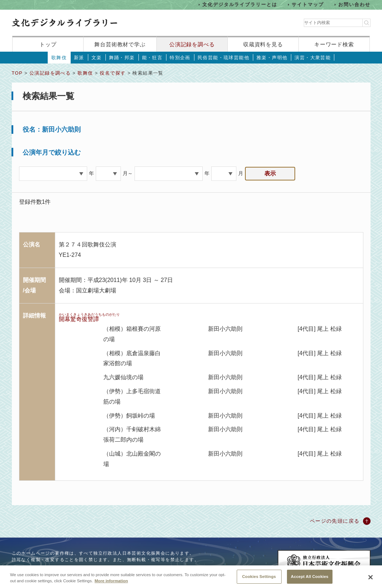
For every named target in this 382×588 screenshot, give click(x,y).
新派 (79, 58)
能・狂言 (152, 58)
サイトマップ (308, 4)
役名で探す (113, 73)
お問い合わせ (354, 4)
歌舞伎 (59, 58)
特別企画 (180, 58)
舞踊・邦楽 (122, 58)
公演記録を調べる (192, 44)
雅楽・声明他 (272, 58)
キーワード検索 (334, 44)
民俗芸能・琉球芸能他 (223, 58)
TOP (17, 73)
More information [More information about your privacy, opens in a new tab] (111, 585)
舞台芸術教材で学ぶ (120, 44)
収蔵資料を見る (263, 44)
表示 (270, 173)
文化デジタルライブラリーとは (240, 4)
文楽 (97, 58)
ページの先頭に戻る (335, 521)
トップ (48, 44)
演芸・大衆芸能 (313, 58)
